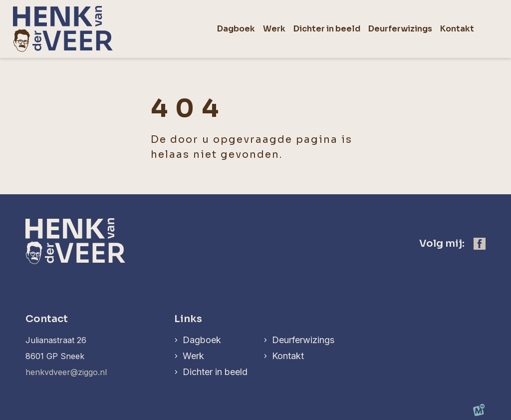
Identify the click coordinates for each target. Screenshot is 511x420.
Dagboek (202, 340)
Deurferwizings (303, 340)
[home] (63, 29)
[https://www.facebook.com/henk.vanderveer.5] (480, 244)
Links (188, 319)
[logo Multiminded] (479, 412)
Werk (193, 356)
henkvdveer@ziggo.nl (66, 372)
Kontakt (288, 356)
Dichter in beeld (215, 372)
